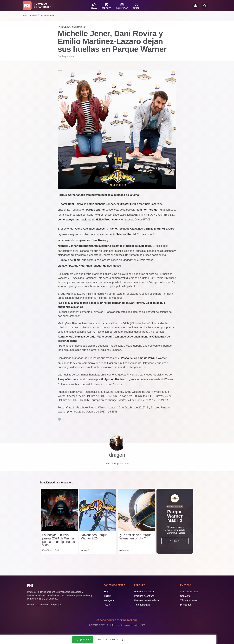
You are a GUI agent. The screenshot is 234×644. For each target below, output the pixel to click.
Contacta (185, 596)
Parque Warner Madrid (72, 27)
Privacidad (186, 605)
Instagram (109, 600)
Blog (34, 15)
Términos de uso (189, 600)
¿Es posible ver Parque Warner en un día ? (135, 537)
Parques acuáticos (144, 596)
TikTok (107, 596)
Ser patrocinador (189, 591)
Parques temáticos (144, 591)
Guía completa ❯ (110, 640)
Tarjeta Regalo (142, 605)
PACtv (107, 605)
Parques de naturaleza (146, 600)
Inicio (26, 15)
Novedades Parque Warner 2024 (94, 537)
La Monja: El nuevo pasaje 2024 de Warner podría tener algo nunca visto (58, 540)
